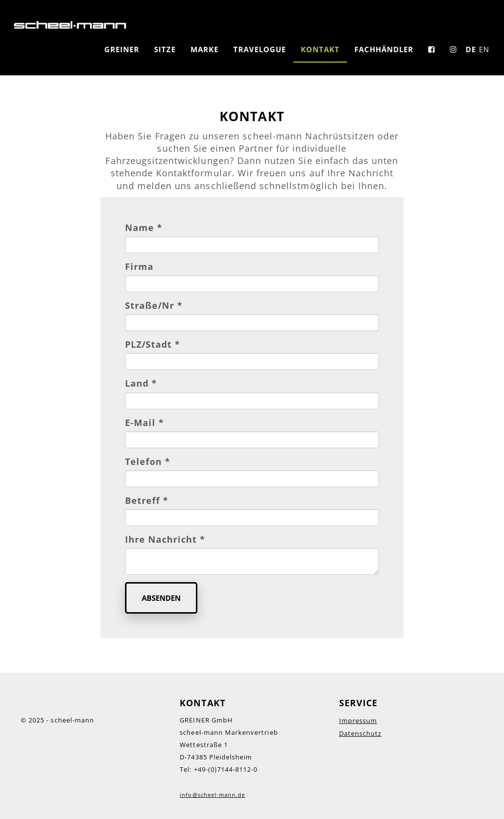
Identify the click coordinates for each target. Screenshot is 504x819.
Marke (205, 49)
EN (484, 49)
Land (141, 383)
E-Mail (144, 423)
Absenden (161, 598)
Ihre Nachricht (165, 539)
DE (471, 49)
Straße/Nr (154, 305)
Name (144, 228)
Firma (139, 266)
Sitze (165, 49)
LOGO (70, 25)
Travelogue (260, 49)
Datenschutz (361, 733)
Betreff (147, 500)
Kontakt (320, 49)
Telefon (148, 461)
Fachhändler (384, 49)
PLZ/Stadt (153, 344)
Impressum (358, 721)
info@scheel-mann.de (212, 795)
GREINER (122, 49)
